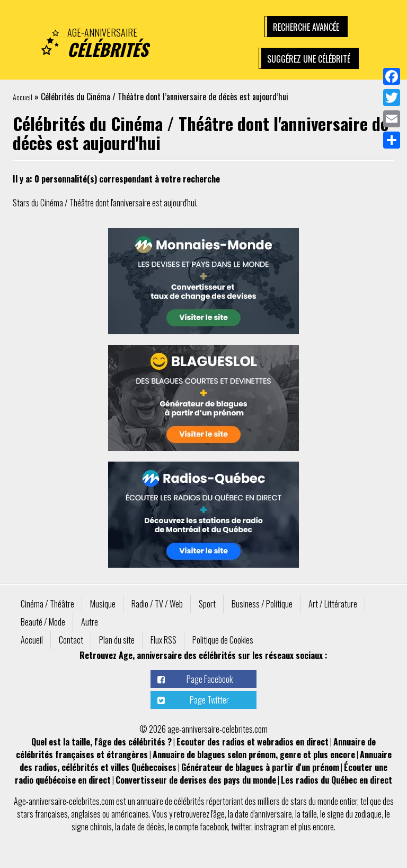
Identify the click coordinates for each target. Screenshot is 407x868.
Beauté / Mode (43, 622)
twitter (241, 827)
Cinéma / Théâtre (47, 604)
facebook (214, 827)
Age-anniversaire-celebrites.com (64, 801)
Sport (207, 604)
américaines (130, 814)
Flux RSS (163, 640)
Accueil (23, 97)
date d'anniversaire (263, 814)
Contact (71, 640)
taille (309, 814)
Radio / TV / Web (157, 604)
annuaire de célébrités (171, 801)
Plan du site (117, 640)
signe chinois (92, 827)
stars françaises (42, 814)
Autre (90, 622)
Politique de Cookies (223, 640)
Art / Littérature (333, 604)
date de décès (143, 827)
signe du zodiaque (354, 814)
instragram (272, 827)
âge (219, 814)
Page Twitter (209, 700)
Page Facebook (210, 679)
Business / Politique (262, 604)
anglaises (86, 814)
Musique (103, 604)
